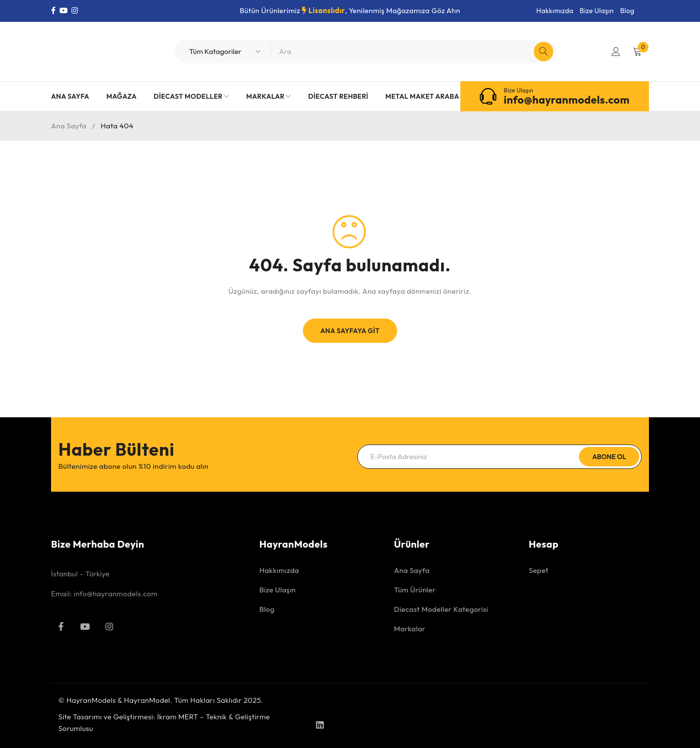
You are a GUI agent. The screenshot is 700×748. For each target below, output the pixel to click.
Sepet (539, 570)
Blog (627, 11)
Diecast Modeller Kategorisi (441, 609)
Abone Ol (609, 457)
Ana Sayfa (69, 126)
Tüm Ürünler (415, 590)
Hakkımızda (555, 11)
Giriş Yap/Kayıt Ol (616, 52)
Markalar (410, 629)
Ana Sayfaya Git (350, 331)
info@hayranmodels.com (567, 100)
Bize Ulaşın (597, 11)
